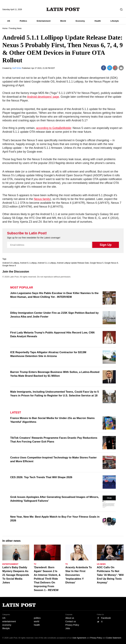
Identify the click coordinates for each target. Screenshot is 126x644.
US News (101, 564)
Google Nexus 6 (9, 266)
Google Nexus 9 (111, 263)
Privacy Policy (72, 625)
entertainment (9, 621)
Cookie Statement (114, 638)
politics (37, 618)
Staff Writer (17, 68)
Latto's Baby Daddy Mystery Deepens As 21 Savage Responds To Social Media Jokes (16, 575)
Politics (23, 21)
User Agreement (79, 638)
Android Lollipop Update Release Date (73, 263)
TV (35, 564)
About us (70, 618)
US (9, 21)
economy (7, 625)
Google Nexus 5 (97, 263)
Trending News (15, 28)
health (37, 625)
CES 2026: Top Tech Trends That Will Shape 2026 (41, 477)
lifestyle (6, 628)
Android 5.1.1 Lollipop (47, 263)
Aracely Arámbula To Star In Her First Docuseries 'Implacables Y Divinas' (79, 575)
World (63, 21)
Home (5, 28)
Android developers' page (43, 97)
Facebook (106, 618)
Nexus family (42, 199)
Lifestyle (115, 21)
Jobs (68, 628)
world (37, 621)
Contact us (71, 621)
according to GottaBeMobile (54, 128)
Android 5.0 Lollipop (11, 263)
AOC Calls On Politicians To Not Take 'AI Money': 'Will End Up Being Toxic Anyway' (110, 575)
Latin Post (63, 9)
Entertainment (44, 21)
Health (98, 21)
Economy (80, 21)
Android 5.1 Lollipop (28, 263)
